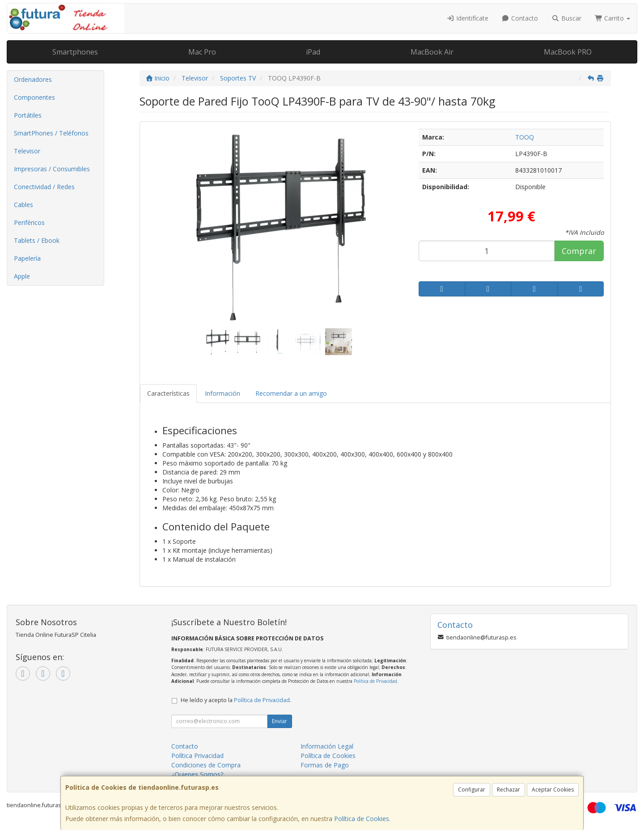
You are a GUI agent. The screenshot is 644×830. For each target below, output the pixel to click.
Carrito (613, 18)
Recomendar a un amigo (291, 393)
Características (168, 393)
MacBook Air (432, 52)
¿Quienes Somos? (197, 774)
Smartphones (75, 52)
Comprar (579, 251)
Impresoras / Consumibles (52, 169)
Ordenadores (33, 79)
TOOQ (525, 137)
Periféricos (29, 222)
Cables (23, 205)
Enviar (280, 721)
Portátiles (28, 115)
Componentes (34, 97)
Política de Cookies (362, 819)
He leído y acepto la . (236, 700)
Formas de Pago (325, 765)
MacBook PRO (568, 52)
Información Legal (327, 746)
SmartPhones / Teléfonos (51, 133)
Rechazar (508, 790)
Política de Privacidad (375, 681)
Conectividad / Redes (44, 187)
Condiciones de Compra (206, 765)
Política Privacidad (197, 756)
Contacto (520, 18)
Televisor (27, 151)
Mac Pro (202, 52)
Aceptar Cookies (553, 790)
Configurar (472, 790)
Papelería (27, 258)
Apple (22, 276)
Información (222, 393)
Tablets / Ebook (37, 240)
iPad (313, 52)
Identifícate (467, 18)
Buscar (566, 18)
